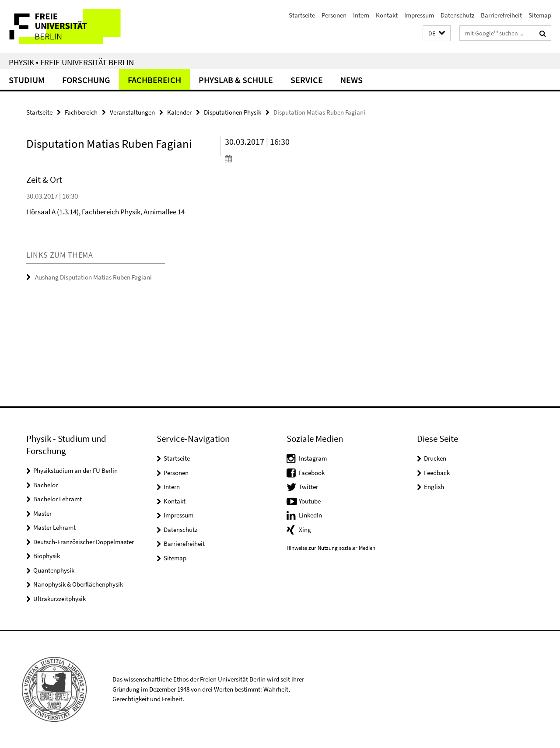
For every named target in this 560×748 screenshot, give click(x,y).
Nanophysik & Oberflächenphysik (78, 584)
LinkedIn (310, 515)
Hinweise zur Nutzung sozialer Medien (331, 548)
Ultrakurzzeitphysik (59, 599)
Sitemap (540, 15)
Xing (305, 530)
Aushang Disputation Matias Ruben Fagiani (93, 277)
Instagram (313, 458)
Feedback (437, 473)
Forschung (86, 80)
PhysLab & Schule (236, 80)
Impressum (419, 15)
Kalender (179, 112)
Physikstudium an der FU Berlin (75, 470)
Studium (27, 80)
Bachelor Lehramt (58, 499)
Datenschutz (457, 15)
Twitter (308, 487)
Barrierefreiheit (501, 15)
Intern (361, 15)
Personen (334, 15)
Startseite (302, 15)
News (352, 80)
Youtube (310, 501)
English (434, 487)
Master (42, 513)
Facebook (312, 473)
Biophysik (47, 556)
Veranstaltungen (132, 112)
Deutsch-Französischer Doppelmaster (84, 542)
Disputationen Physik (233, 112)
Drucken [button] (435, 458)
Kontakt (387, 15)
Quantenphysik (54, 570)
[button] (437, 33)
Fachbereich (154, 80)
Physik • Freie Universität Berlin (71, 62)
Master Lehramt (54, 527)
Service (307, 80)
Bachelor (45, 485)
